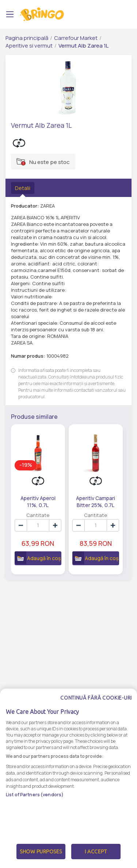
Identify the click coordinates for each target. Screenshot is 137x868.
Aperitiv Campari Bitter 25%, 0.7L (90, 501)
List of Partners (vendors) (35, 795)
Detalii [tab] (23, 188)
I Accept (96, 852)
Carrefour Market (76, 38)
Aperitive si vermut (29, 46)
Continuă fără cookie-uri (96, 698)
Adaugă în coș (34, 561)
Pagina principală (27, 38)
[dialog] (68, 778)
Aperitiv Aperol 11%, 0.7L (36, 501)
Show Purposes (41, 852)
